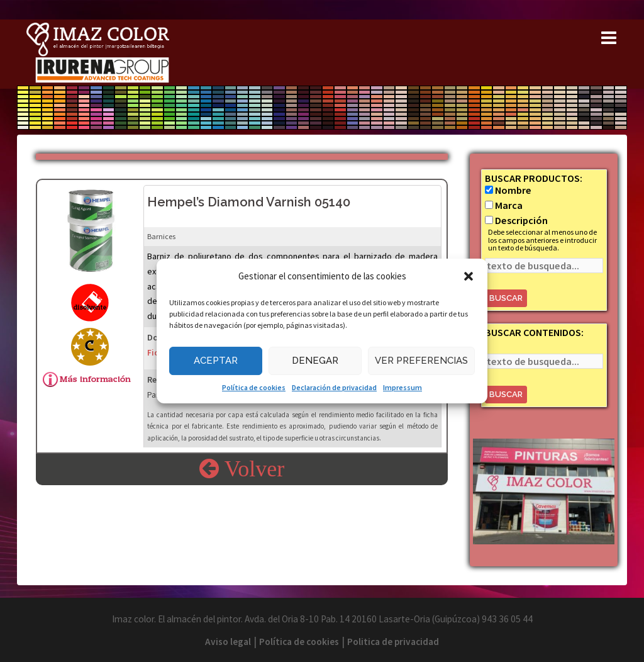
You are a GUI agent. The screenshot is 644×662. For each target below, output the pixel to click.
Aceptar (216, 361)
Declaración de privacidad (334, 387)
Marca (509, 205)
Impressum (402, 387)
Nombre (513, 190)
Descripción (521, 220)
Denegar (315, 361)
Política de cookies (254, 387)
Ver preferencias (421, 361)
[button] (469, 276)
